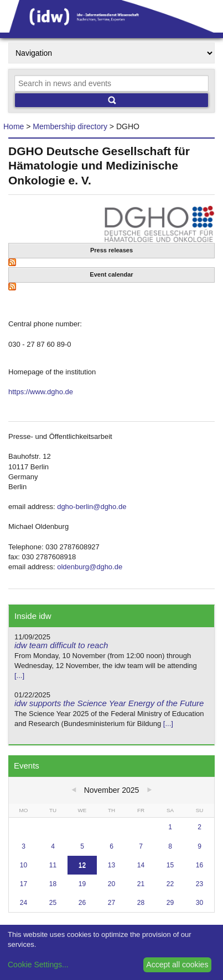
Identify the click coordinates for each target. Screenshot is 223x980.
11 (53, 865)
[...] (19, 676)
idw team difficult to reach (61, 645)
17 (24, 884)
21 (141, 884)
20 (111, 884)
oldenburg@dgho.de (90, 567)
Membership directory (70, 126)
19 (82, 884)
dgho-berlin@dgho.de (92, 507)
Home (14, 126)
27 (111, 903)
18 (53, 884)
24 (24, 903)
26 (82, 903)
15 (170, 865)
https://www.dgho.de (41, 392)
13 (111, 865)
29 (170, 903)
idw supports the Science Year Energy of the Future (109, 703)
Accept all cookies (177, 965)
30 (199, 903)
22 (170, 884)
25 (53, 903)
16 (199, 865)
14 (141, 865)
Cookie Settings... (38, 965)
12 (82, 865)
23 (199, 884)
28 (141, 903)
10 (24, 865)
